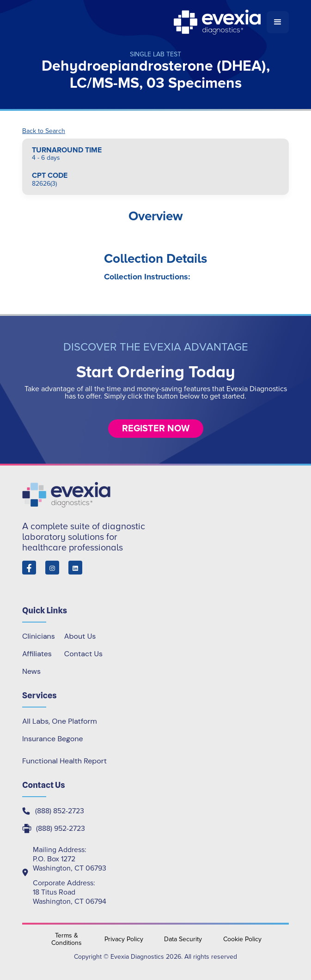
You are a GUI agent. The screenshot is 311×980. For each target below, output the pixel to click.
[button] (278, 22)
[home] (144, 22)
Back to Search (44, 131)
